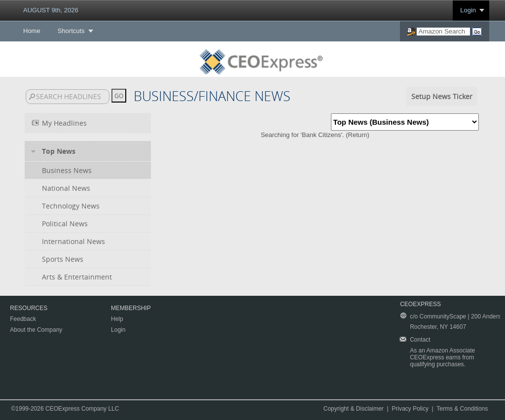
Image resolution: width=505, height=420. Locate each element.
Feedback (23, 319)
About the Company (36, 330)
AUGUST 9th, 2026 (51, 10)
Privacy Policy (410, 409)
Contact (420, 340)
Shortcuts (71, 31)
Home (32, 31)
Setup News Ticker (442, 96)
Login (468, 10)
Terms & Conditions (462, 409)
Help (117, 319)
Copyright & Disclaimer (354, 409)
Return (358, 135)
